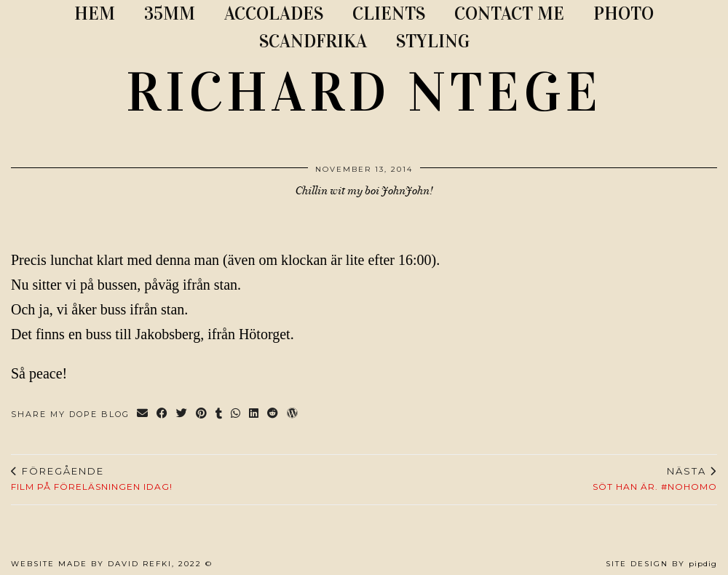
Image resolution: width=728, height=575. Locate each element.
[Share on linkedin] (254, 415)
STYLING (433, 41)
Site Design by (661, 564)
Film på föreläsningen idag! (92, 479)
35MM (170, 13)
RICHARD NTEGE (364, 92)
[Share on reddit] (273, 415)
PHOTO (624, 13)
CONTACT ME (509, 13)
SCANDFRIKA (313, 41)
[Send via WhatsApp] (236, 415)
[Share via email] (143, 415)
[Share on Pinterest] (202, 415)
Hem (95, 13)
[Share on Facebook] (163, 415)
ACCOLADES (274, 13)
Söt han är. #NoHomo (655, 479)
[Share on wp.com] (293, 415)
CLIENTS (389, 13)
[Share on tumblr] (219, 415)
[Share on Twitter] (182, 415)
